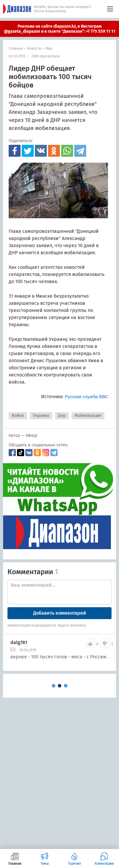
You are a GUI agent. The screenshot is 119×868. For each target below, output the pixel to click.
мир (49, 48)
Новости (34, 48)
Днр (62, 416)
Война (18, 416)
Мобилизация (88, 416)
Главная (16, 48)
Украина (41, 416)
